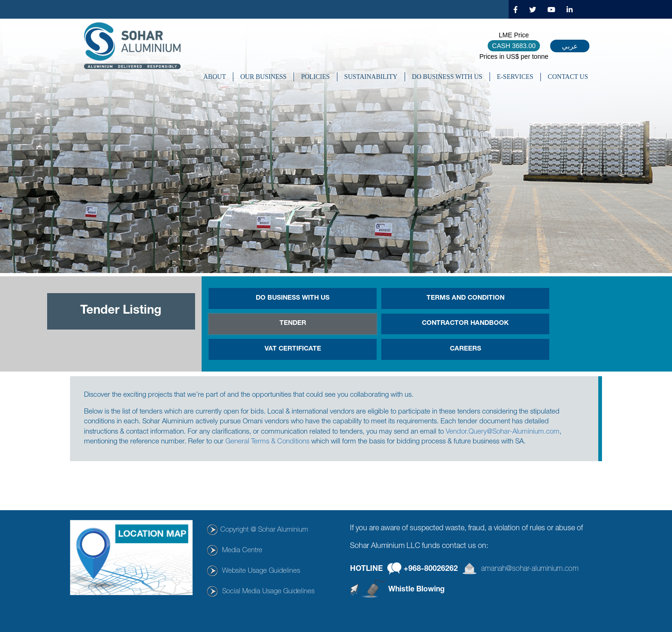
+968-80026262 (431, 569)
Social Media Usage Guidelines (268, 592)
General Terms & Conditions (267, 442)
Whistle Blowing (416, 590)
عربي (570, 46)
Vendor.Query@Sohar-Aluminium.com (503, 432)
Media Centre (242, 551)
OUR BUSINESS (263, 77)
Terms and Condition (465, 298)
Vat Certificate (293, 349)
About (215, 77)
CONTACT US (568, 77)
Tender (293, 323)
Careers (465, 349)
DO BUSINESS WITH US (447, 77)
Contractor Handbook (465, 323)
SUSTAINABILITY (371, 77)
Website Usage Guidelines (261, 571)
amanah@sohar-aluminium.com (530, 569)
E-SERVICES (515, 77)
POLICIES (315, 77)
